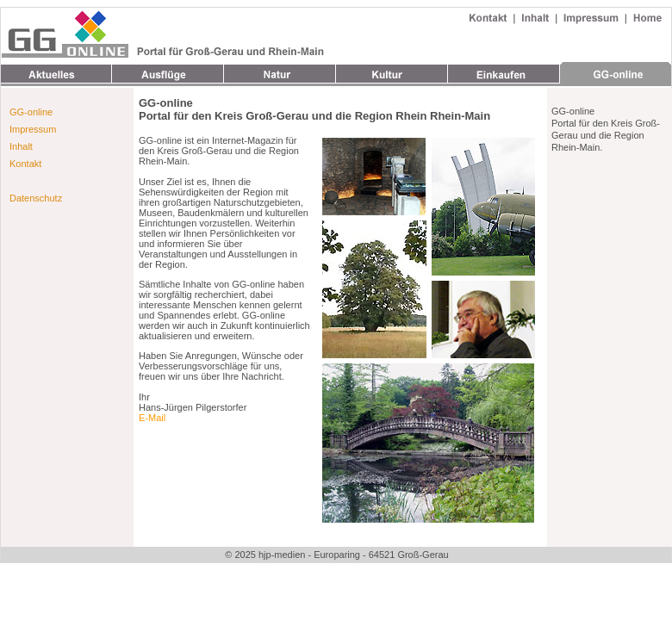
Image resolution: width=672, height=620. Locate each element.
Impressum (33, 129)
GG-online (31, 112)
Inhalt (21, 146)
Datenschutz (36, 198)
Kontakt (25, 164)
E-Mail (152, 418)
